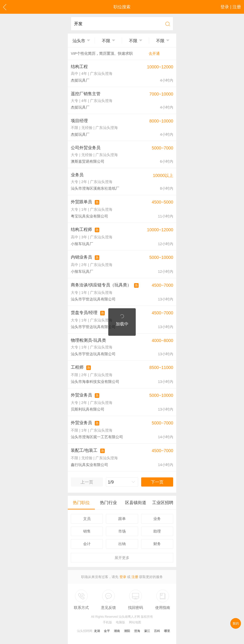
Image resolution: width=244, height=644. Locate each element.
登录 (123, 577)
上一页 (87, 482)
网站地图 (135, 622)
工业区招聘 (163, 503)
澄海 (137, 631)
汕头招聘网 (85, 631)
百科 (157, 631)
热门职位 (81, 503)
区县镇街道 (136, 503)
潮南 (117, 631)
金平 (107, 631)
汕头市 (79, 41)
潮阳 (127, 631)
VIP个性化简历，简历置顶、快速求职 (115, 54)
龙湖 (97, 631)
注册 (135, 577)
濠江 (147, 631)
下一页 (157, 482)
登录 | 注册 (231, 7)
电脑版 (120, 622)
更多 (122, 558)
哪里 (167, 631)
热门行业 (108, 503)
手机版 (107, 622)
